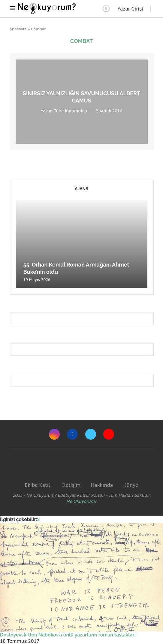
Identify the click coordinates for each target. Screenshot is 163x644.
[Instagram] (54, 434)
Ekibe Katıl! (38, 485)
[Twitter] (91, 434)
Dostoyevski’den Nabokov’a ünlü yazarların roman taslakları (68, 635)
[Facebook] (72, 434)
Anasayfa (18, 29)
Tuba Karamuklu (71, 111)
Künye (131, 485)
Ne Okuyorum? (81, 501)
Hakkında (102, 485)
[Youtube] (109, 434)
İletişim (71, 485)
